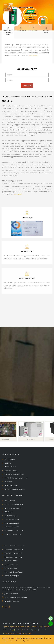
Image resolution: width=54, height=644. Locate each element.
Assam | (19, 633)
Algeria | (22, 627)
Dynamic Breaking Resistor (13, 489)
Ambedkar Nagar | (9, 630)
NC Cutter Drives (10, 485)
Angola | (36, 630)
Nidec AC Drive (9, 467)
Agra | (12, 627)
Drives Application (18, 7)
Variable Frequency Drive (13, 474)
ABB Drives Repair (10, 565)
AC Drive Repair (21, 29)
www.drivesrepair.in (10, 601)
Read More (33, 55)
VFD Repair (7, 512)
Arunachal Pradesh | (10, 633)
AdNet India (29, 641)
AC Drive (6, 463)
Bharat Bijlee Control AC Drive (8, 31)
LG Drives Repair (9, 561)
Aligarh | (28, 627)
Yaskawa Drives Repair (12, 553)
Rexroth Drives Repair (11, 534)
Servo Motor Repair (10, 523)
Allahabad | (35, 627)
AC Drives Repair (9, 516)
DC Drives (7, 482)
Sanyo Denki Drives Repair (13, 546)
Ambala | (47, 627)
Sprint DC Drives (9, 470)
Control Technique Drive (12, 504)
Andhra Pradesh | (28, 630)
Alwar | (41, 627)
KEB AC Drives (33, 29)
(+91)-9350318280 (10, 594)
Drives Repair (8, 501)
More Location (43, 630)
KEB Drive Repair (46, 30)
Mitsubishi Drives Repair (12, 557)
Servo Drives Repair (11, 519)
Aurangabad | (27, 633)
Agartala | (6, 627)
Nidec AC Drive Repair (11, 508)
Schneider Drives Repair (12, 550)
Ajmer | (17, 627)
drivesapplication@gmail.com (15, 597)
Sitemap (48, 638)
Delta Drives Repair (10, 576)
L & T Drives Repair (10, 527)
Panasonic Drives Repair (12, 572)
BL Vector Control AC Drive (13, 531)
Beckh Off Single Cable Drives (14, 478)
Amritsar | (19, 630)
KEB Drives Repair (10, 568)
